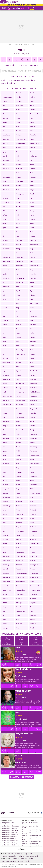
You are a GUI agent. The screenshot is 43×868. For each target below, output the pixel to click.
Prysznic (4, 552)
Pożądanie (34, 485)
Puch (3, 615)
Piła (3, 303)
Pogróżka (19, 413)
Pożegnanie (6, 489)
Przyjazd (5, 598)
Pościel (4, 468)
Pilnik (18, 299)
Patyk (32, 190)
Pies (3, 282)
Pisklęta (4, 325)
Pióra (18, 316)
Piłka (18, 303)
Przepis (33, 569)
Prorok (18, 535)
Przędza (4, 594)
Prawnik (33, 506)
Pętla (18, 228)
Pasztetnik (19, 181)
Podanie (33, 379)
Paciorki (19, 93)
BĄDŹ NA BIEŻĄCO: (35, 813)
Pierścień (33, 274)
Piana (32, 228)
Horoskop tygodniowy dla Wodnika (30, 827)
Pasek (4, 164)
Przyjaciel (33, 594)
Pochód (18, 375)
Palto (32, 122)
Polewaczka (20, 430)
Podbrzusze (20, 384)
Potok (4, 472)
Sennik (25, 45)
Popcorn (4, 451)
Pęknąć (32, 223)
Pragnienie (20, 502)
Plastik (4, 341)
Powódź (19, 480)
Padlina (33, 97)
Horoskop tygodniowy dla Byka (32, 836)
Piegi (32, 249)
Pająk (4, 105)
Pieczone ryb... (6, 249)
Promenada (20, 531)
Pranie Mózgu (6, 506)
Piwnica (4, 329)
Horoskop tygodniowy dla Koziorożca (30, 823)
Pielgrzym (33, 257)
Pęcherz (4, 223)
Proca (32, 518)
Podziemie (34, 400)
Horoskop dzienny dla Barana (9, 830)
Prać (32, 497)
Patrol (18, 190)
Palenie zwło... (35, 114)
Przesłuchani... (21, 577)
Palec (18, 114)
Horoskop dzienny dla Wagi (9, 843)
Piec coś (33, 236)
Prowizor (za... (35, 544)
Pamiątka (33, 127)
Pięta (3, 291)
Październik (6, 202)
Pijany (18, 295)
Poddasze (33, 384)
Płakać (32, 358)
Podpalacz (34, 388)
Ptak (3, 611)
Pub (31, 611)
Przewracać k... (35, 586)
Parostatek (5, 160)
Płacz (18, 358)
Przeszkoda (34, 577)
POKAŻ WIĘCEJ (21, 849)
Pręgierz (33, 514)
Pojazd (32, 417)
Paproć (18, 148)
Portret (4, 459)
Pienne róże (6, 270)
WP (10, 45)
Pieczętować (34, 244)
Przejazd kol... (35, 556)
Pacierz (4, 93)
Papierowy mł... (21, 143)
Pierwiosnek (20, 278)
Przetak (33, 582)
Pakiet (32, 105)
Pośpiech (19, 468)
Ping (17, 308)
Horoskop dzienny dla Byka (9, 832)
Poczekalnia (6, 379)
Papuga (4, 152)
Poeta (32, 405)
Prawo (4, 510)
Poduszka (19, 396)
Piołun (32, 308)
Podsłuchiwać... (35, 392)
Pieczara (19, 240)
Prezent (4, 514)
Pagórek (19, 101)
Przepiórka (20, 569)
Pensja (32, 211)
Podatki (4, 384)
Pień (17, 270)
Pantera (19, 135)
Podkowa (5, 388)
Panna (32, 131)
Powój (32, 480)
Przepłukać (5, 573)
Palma (18, 122)
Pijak (3, 295)
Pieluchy (5, 266)
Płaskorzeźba (6, 362)
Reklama (21, 856)
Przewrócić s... (6, 590)
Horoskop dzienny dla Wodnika (10, 826)
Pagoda (4, 101)
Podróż (4, 392)
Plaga (18, 333)
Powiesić (19, 476)
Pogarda (19, 409)
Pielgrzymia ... (6, 261)
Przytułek (33, 603)
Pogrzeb (5, 417)
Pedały (18, 207)
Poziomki (5, 485)
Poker (18, 421)
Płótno (18, 367)
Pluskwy (33, 354)
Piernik (4, 274)
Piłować (4, 308)
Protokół (19, 544)
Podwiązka (34, 396)
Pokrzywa (5, 426)
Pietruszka (5, 287)
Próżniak (5, 548)
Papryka (33, 148)
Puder (4, 620)
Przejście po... (6, 561)
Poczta (18, 379)
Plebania (33, 341)
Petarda (19, 219)
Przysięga (19, 603)
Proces (4, 523)
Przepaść (5, 569)
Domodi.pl (15, 859)
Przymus (5, 603)
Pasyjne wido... (7, 177)
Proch (32, 523)
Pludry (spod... (21, 354)
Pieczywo (19, 249)
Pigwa (32, 291)
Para (17, 152)
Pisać (32, 320)
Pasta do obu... (6, 169)
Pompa (4, 447)
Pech (3, 207)
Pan (3, 131)
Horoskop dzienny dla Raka (9, 837)
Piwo (18, 329)
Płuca (32, 367)
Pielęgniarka (6, 257)
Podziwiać (19, 405)
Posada (18, 459)
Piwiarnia (33, 325)
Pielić (32, 261)
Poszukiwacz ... (35, 464)
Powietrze (33, 476)
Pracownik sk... (7, 497)
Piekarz (18, 253)
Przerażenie (6, 577)
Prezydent (19, 514)
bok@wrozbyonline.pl (15, 854)
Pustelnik (19, 624)
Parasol (4, 156)
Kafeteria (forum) (27, 859)
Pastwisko (33, 173)
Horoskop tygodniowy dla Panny (32, 846)
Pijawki (32, 295)
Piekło (32, 253)
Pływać (18, 371)
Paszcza (19, 177)
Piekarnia (5, 253)
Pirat (18, 320)
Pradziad (5, 502)
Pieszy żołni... (20, 282)
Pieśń (32, 282)
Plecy (18, 346)
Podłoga (19, 388)
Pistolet (18, 325)
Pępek (4, 228)
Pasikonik (19, 164)
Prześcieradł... (6, 582)
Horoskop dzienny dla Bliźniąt (9, 834)
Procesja (19, 523)
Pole (3, 430)
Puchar (18, 615)
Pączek (18, 202)
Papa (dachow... (21, 139)
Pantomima (6, 139)
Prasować (19, 506)
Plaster (32, 337)
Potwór (4, 476)
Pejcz (32, 207)
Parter (18, 160)
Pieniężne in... (35, 266)
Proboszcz (19, 518)
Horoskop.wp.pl (17, 45)
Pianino (4, 232)
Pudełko (33, 615)
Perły (18, 215)
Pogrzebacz (20, 417)
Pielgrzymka (20, 261)
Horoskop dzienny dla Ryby (9, 828)
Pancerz (19, 131)
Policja (32, 430)
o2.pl (27, 861)
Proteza (4, 544)
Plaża (18, 341)
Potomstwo (20, 472)
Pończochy (34, 447)
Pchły (32, 202)
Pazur (18, 198)
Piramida (5, 320)
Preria (18, 510)
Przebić (33, 552)
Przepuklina (34, 573)
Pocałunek (34, 371)
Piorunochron (20, 312)
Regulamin (28, 854)
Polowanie (34, 434)
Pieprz (32, 270)
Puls (17, 620)
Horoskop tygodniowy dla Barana (30, 833)
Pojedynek (5, 421)
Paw (3, 194)
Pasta (32, 164)
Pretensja (33, 510)
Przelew (33, 561)
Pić (3, 236)
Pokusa (18, 426)
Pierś (18, 274)
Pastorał (19, 173)
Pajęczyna (19, 105)
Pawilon (33, 194)
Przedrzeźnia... (21, 556)
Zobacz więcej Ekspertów (21, 777)
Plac (3, 333)
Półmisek (5, 493)
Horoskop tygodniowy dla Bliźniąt (30, 839)
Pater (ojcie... (6, 190)
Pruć (32, 548)
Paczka (32, 93)
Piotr (3, 316)
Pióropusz (33, 316)
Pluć (3, 354)
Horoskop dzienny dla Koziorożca (7, 823)
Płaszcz (18, 362)
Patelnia (19, 186)
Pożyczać (19, 489)
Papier (32, 139)
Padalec (19, 97)
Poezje (4, 409)
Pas (31, 160)
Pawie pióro (20, 194)
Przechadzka (6, 556)
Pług (3, 371)
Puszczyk (5, 628)
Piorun (4, 312)
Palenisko (5, 118)
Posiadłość (5, 464)
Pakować (5, 110)
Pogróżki (33, 413)
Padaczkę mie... (7, 97)
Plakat (32, 333)
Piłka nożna (34, 303)
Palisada (5, 122)
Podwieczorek (21, 400)
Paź (31, 198)
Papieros (5, 143)
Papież (4, 148)
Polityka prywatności (9, 856)
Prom (3, 531)
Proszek (19, 539)
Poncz (18, 447)
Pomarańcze (34, 438)
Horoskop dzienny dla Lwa (8, 839)
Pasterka (19, 169)
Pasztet (4, 181)
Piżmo (32, 329)
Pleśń (32, 346)
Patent (32, 186)
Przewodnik (20, 586)
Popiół (18, 451)
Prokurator (34, 527)
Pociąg (32, 375)
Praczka (19, 497)
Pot (31, 468)
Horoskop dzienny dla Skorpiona (10, 845)
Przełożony (5, 565)
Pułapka (33, 620)
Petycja (33, 219)
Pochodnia (5, 375)
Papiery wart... (35, 143)
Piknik (4, 299)
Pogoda (4, 413)
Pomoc (32, 443)
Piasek (18, 232)
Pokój (32, 421)
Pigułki (18, 291)
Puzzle (18, 628)
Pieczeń (19, 244)
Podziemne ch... (7, 405)
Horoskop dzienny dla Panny (9, 841)
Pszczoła (19, 607)
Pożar (18, 485)
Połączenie (5, 438)
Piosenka (33, 312)
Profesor (5, 527)
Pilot (32, 299)
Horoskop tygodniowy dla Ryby (32, 830)
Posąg (32, 459)
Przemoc (19, 565)
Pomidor (5, 443)
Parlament (34, 156)
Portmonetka (34, 455)
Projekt (18, 527)
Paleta (18, 118)
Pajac (32, 101)
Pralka (32, 502)
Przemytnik (34, 565)
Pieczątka (5, 244)
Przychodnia (20, 594)
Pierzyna (33, 278)
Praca (18, 493)
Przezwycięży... (35, 590)
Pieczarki (33, 240)
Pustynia (33, 624)
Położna (19, 438)
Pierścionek (6, 278)
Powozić (4, 480)
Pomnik (18, 443)
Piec (17, 236)
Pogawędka (34, 409)
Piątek (32, 232)
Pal (3, 114)
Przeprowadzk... (21, 573)
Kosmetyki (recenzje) (9, 861)
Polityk (18, 434)
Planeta (18, 337)
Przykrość (33, 598)
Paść (32, 181)
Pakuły (18, 110)
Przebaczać (20, 552)
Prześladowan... (21, 582)
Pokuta (32, 426)
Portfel (18, 455)
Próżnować (20, 548)
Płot (3, 367)
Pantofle (33, 135)
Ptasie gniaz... (20, 611)
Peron (32, 215)
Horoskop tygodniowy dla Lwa (31, 844)
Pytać (32, 628)
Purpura (4, 624)
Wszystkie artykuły (32, 856)
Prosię (32, 535)
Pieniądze (19, 266)
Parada (33, 152)
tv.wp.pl (21, 861)
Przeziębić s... (20, 590)
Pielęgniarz (20, 257)
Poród (4, 455)
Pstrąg (4, 607)
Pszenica (33, 607)
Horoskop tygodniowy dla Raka (32, 842)
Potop (32, 472)
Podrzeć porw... (21, 392)
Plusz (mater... (6, 358)
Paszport (33, 177)
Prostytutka (6, 539)
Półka (32, 489)
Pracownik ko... (35, 493)
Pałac (4, 127)
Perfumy (5, 215)
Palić (32, 118)
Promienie (34, 531)
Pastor (4, 173)
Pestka (4, 219)
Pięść (32, 287)
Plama (4, 337)
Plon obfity (19, 350)
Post (17, 464)
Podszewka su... (7, 396)
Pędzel (18, 223)
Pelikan (4, 211)
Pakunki (33, 110)
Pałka (18, 127)
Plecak (4, 346)
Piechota (5, 240)
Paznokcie (5, 198)
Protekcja (33, 539)
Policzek (4, 434)
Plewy (4, 350)
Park (17, 156)
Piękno (18, 287)
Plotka (32, 350)
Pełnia (18, 211)
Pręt (3, 518)
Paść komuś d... (7, 186)
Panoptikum (6, 135)
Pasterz (33, 169)
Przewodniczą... (7, 586)
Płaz (31, 362)
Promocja (5, 535)
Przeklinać (19, 561)
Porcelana (33, 451)
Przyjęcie (19, 598)
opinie (20, 651)
